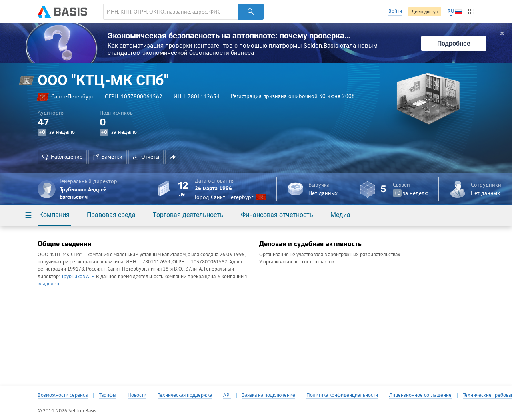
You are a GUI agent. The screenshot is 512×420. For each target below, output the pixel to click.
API (227, 395)
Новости (137, 395)
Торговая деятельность (188, 215)
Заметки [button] (108, 157)
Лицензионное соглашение (420, 395)
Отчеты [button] (146, 157)
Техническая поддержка (185, 395)
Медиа (340, 215)
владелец (48, 284)
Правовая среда (111, 215)
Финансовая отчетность (277, 215)
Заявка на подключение (269, 395)
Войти (395, 11)
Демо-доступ (425, 11)
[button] (173, 157)
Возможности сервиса (63, 395)
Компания (54, 215)
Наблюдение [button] (62, 157)
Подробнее (454, 43)
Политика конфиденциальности (342, 395)
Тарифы (108, 395)
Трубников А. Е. (78, 276)
